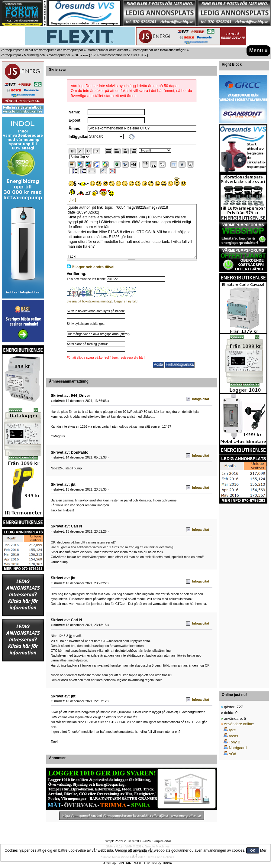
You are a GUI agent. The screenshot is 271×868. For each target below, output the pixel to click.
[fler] (72, 200)
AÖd (232, 754)
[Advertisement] (243, 594)
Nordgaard (238, 748)
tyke (232, 730)
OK (253, 850)
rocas (233, 736)
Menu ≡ (258, 51)
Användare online (239, 724)
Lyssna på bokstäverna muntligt (89, 301)
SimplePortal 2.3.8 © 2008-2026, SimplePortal (138, 841)
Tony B (234, 742)
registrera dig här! (132, 357)
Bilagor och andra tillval (93, 267)
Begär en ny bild (126, 301)
